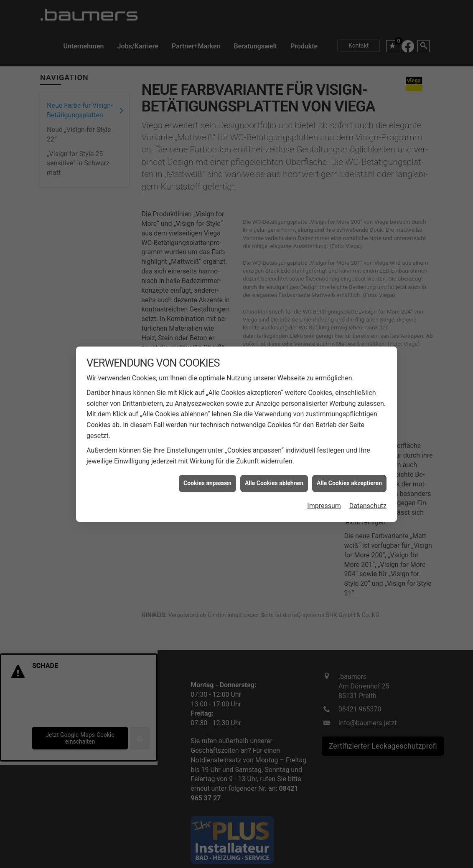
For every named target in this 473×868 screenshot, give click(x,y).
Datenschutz (368, 478)
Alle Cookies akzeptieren (349, 456)
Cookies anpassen (207, 456)
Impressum (324, 478)
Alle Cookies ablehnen (274, 456)
